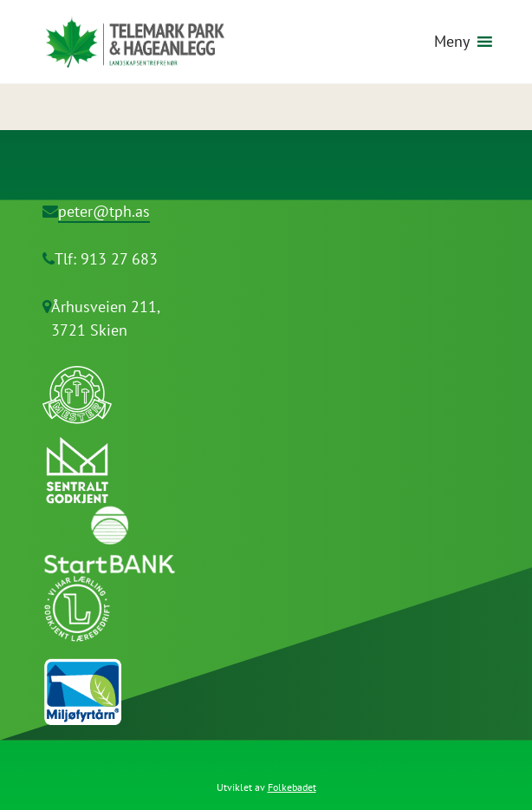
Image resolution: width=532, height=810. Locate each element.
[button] (452, 42)
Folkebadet (292, 787)
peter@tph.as (104, 211)
